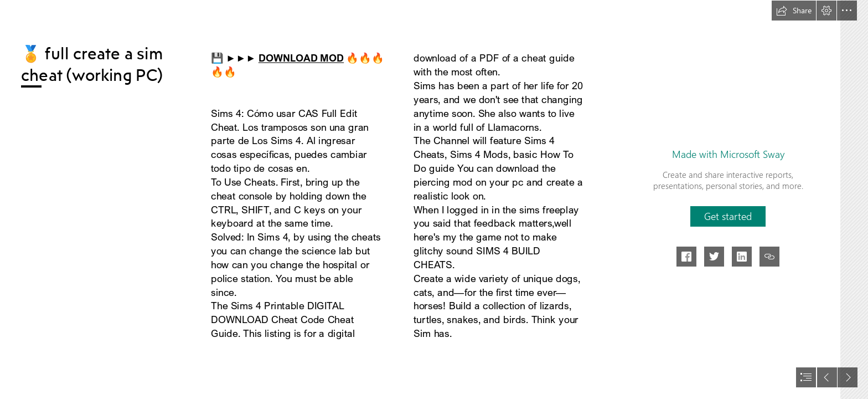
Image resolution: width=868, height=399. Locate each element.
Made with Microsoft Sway (728, 154)
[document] (434, 199)
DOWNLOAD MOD (301, 58)
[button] (794, 11)
